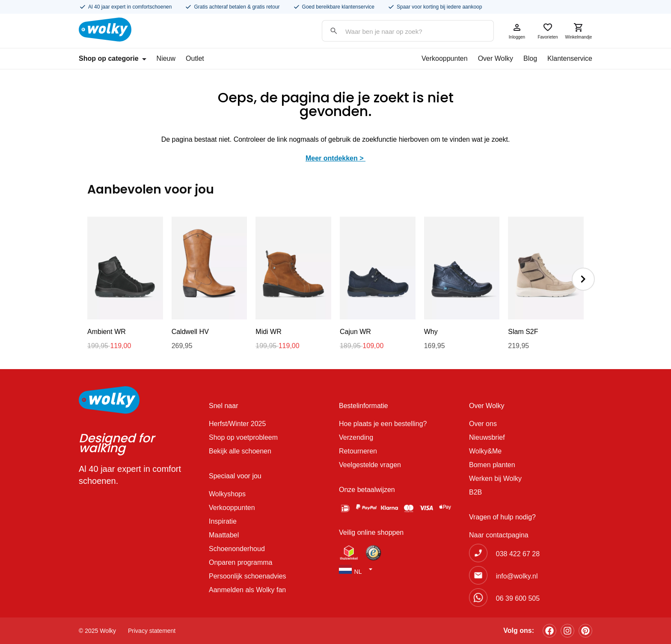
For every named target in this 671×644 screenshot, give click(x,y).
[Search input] (399, 31)
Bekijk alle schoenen (240, 451)
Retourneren (358, 451)
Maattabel (224, 535)
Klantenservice (570, 58)
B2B (475, 492)
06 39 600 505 (518, 598)
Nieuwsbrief (487, 437)
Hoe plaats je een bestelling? (383, 424)
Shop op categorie (113, 58)
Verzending (356, 437)
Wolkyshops (227, 494)
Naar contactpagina (499, 535)
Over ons (483, 424)
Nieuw (166, 58)
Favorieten (548, 31)
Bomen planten (492, 465)
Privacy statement (152, 631)
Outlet (195, 58)
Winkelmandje (579, 31)
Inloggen (517, 31)
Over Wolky (496, 58)
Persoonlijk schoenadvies (248, 576)
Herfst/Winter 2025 (237, 424)
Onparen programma (241, 562)
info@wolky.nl (517, 576)
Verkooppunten (445, 58)
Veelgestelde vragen (370, 465)
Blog (530, 58)
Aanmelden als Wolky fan (247, 590)
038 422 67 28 (518, 554)
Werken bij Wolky (495, 479)
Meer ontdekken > (335, 158)
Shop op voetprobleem (243, 437)
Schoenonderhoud (237, 549)
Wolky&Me (485, 451)
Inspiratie (223, 521)
